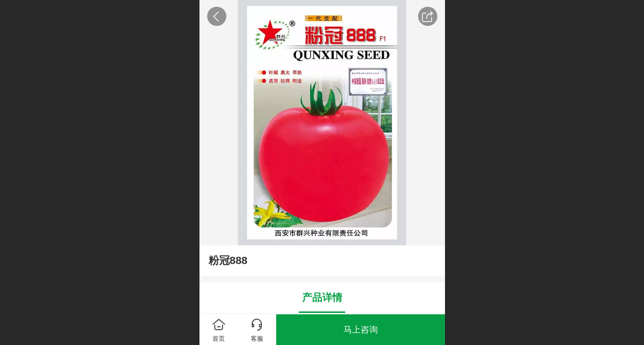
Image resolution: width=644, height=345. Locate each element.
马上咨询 (361, 330)
